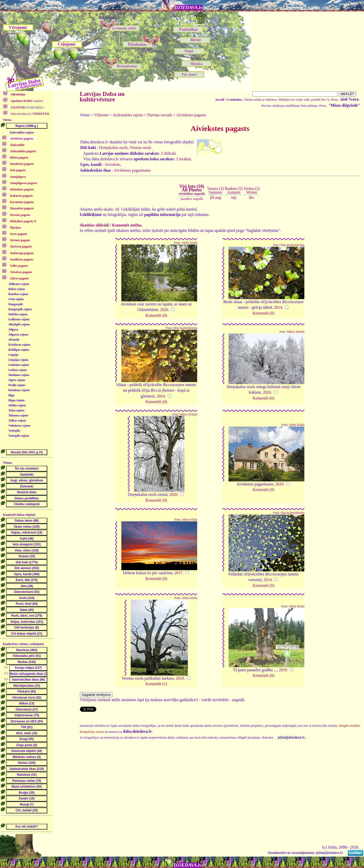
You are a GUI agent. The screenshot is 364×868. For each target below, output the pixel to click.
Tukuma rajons (18, 415)
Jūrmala (14, 340)
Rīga (11, 395)
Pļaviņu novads (160, 115)
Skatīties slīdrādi (94, 225)
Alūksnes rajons (19, 284)
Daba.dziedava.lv (30, 114)
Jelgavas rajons (18, 335)
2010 (180, 678)
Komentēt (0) (156, 315)
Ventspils (14, 431)
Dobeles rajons (18, 314)
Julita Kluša (189, 243)
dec (252, 197)
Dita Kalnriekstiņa (292, 245)
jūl (212, 197)
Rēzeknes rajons (19, 390)
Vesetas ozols (141, 148)
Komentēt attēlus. (127, 225)
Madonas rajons (19, 375)
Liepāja (13, 355)
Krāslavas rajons (19, 345)
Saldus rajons (17, 405)
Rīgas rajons (16, 400)
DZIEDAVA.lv (189, 8)
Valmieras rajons (19, 426)
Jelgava (13, 329)
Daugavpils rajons (20, 309)
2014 (278, 307)
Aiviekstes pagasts (191, 115)
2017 (178, 573)
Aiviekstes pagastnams (132, 170)
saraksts (27, 101)
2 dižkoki (169, 153)
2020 (164, 310)
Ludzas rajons (18, 370)
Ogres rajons (17, 380)
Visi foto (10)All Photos (192, 190)
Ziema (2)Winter (252, 190)
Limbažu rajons (19, 365)
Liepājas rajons (18, 360)
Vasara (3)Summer (215, 190)
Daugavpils (16, 304)
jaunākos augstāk (192, 199)
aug (218, 197)
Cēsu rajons (16, 299)
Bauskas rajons (18, 294)
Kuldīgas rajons (19, 350)
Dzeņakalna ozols (113, 148)
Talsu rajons (16, 410)
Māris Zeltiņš (296, 332)
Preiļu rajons (17, 385)
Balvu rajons (17, 289)
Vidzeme (101, 115)
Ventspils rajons (19, 436)
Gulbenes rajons (19, 319)
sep (234, 197)
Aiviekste (112, 164)
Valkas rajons (17, 420)
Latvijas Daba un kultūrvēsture (102, 97)
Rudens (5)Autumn (234, 190)
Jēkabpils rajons (19, 324)
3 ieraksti (183, 159)
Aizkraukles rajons (21, 132)
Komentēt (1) (156, 684)
